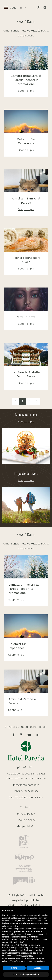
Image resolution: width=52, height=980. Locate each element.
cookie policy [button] (12, 926)
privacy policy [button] (27, 956)
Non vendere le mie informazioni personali (20, 945)
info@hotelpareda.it (26, 785)
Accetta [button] (38, 968)
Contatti (25, 807)
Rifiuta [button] (14, 968)
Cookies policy (26, 820)
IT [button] (23, 8)
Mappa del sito (26, 826)
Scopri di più (26, 421)
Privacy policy (26, 814)
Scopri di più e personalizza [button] (26, 974)
